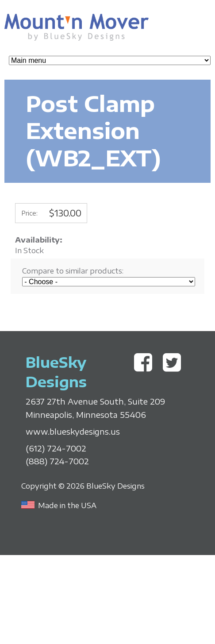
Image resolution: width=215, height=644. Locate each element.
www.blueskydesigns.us (73, 432)
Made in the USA (67, 505)
